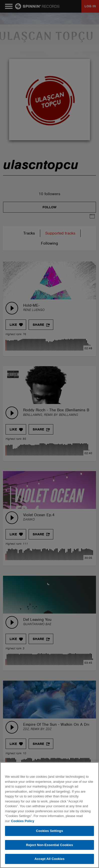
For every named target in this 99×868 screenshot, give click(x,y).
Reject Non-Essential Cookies (49, 845)
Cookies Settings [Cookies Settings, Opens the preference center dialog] (49, 831)
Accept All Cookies (49, 859)
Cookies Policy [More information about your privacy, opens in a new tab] (23, 821)
